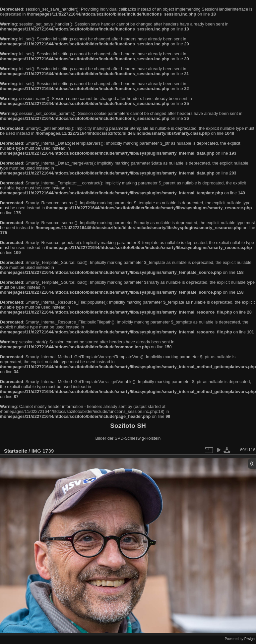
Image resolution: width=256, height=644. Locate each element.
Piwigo (250, 639)
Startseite (16, 451)
